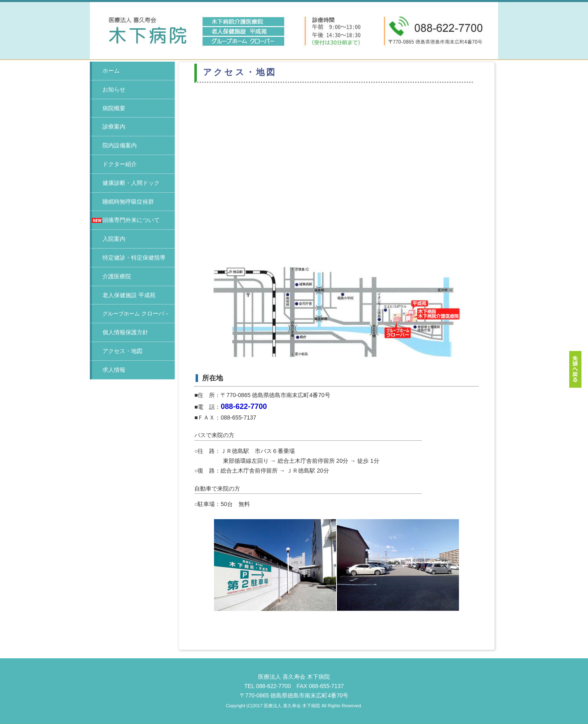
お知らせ (114, 89)
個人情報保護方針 (125, 332)
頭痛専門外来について (131, 220)
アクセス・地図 (122, 351)
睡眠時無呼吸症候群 (128, 202)
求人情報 (114, 370)
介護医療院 (117, 276)
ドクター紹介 (120, 164)
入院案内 (114, 239)
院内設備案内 (120, 145)
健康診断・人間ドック (131, 183)
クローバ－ (136, 313)
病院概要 (114, 108)
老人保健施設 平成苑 (129, 295)
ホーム (111, 71)
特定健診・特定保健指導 (134, 258)
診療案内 (114, 127)
